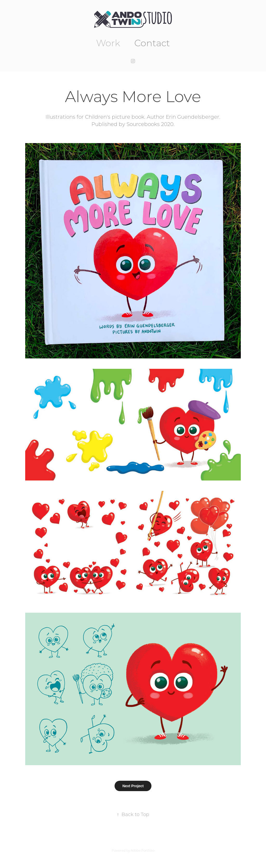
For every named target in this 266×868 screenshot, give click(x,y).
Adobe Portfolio (142, 850)
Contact (152, 43)
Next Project (133, 786)
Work (108, 43)
